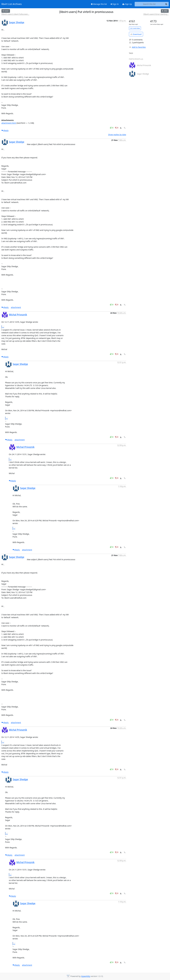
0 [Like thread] (112, 128)
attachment (16, 307)
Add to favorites (137, 47)
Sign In (115, 4)
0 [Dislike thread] (117, 128)
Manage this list (99, 4)
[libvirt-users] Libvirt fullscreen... (15, 14)
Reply (5, 130)
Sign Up (127, 4)
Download (136, 34)
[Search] (166, 4)
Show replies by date (117, 135)
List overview (135, 28)
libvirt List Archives (12, 4)
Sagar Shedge (17, 22)
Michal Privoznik (18, 315)
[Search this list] (149, 4)
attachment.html (9, 123)
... (3, 327)
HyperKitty (86, 976)
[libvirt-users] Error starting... (156, 14)
